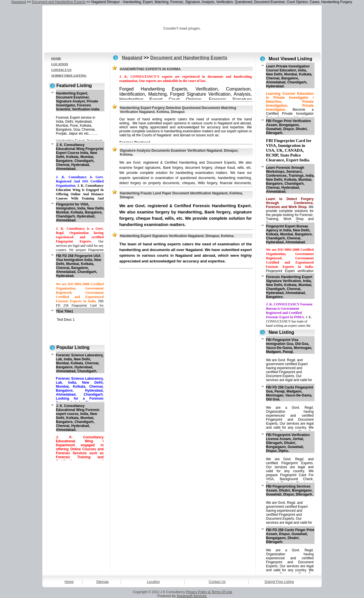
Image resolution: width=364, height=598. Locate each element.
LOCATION (60, 64)
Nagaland (19, 2)
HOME (56, 58)
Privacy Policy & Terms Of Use (209, 592)
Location (153, 582)
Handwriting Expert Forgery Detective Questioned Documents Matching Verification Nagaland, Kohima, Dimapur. (178, 110)
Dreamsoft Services (192, 596)
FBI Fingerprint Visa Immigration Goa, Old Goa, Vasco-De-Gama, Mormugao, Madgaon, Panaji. (289, 346)
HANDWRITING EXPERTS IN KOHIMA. (151, 69)
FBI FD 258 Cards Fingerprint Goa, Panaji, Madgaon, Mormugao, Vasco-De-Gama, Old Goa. (289, 393)
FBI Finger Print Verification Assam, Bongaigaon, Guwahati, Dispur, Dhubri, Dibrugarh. (288, 127)
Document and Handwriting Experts (59, 2)
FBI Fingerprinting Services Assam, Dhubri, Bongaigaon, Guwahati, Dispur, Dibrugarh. (289, 490)
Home (69, 582)
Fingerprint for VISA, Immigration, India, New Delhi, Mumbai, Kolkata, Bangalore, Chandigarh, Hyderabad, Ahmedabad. (80, 212)
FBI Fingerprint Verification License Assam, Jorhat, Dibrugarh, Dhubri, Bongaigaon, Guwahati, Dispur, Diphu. (288, 443)
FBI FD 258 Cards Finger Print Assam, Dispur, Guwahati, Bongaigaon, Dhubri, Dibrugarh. (290, 536)
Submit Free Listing (279, 582)
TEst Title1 (65, 311)
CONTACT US (61, 70)
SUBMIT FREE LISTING (69, 75)
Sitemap (102, 582)
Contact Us (217, 582)
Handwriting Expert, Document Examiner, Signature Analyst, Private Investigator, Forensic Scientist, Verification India (78, 101)
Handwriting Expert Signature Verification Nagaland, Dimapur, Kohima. (177, 236)
